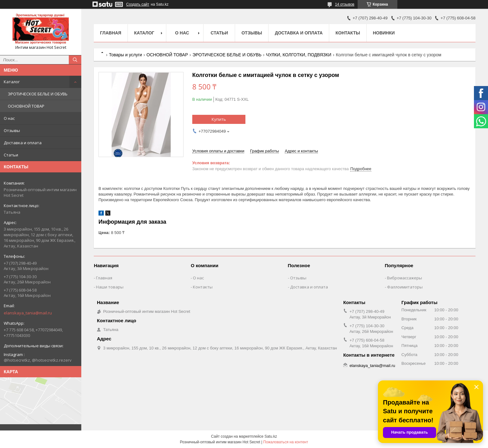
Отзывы (12, 130)
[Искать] (75, 60)
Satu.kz (271, 436)
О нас (9, 118)
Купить (219, 119)
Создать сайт (138, 4)
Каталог (12, 82)
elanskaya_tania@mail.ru (28, 313)
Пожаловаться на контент (286, 442)
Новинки (384, 33)
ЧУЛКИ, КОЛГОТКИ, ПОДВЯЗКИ (299, 55)
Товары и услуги (125, 55)
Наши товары (110, 287)
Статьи (11, 155)
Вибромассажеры (405, 278)
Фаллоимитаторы (405, 287)
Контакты (348, 33)
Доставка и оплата (23, 143)
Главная (111, 33)
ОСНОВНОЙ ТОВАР (26, 106)
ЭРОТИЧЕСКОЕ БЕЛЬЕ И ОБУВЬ (38, 94)
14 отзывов (345, 4)
